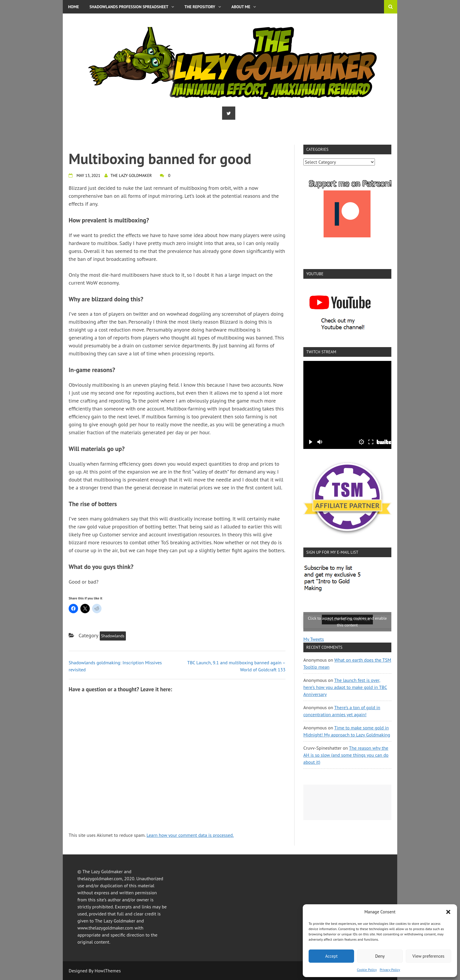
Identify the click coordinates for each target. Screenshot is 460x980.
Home (73, 7)
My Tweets (314, 639)
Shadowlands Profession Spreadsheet (132, 7)
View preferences (428, 956)
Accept (332, 956)
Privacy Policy (390, 970)
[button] (448, 912)
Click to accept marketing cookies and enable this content (347, 622)
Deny (380, 956)
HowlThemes (108, 971)
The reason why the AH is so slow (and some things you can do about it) (346, 755)
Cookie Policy (367, 970)
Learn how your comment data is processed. (190, 835)
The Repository (203, 7)
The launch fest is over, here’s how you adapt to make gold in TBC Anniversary (345, 687)
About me (244, 7)
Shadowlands (113, 636)
